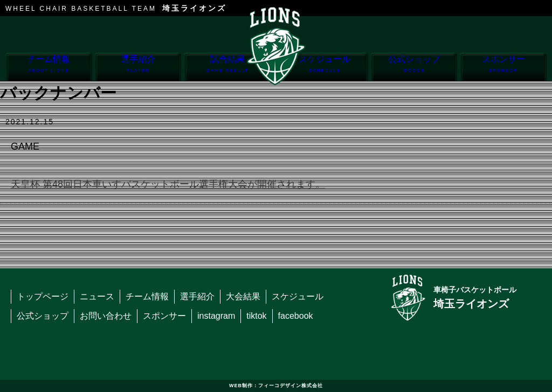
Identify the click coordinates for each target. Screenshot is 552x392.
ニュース (97, 296)
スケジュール (325, 68)
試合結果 (227, 68)
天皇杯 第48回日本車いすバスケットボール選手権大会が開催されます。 (168, 184)
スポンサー (503, 68)
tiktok (256, 316)
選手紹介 (138, 68)
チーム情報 (49, 68)
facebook (296, 316)
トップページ (43, 296)
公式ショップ (414, 68)
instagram (216, 316)
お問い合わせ (106, 316)
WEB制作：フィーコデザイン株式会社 (276, 386)
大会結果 (243, 296)
